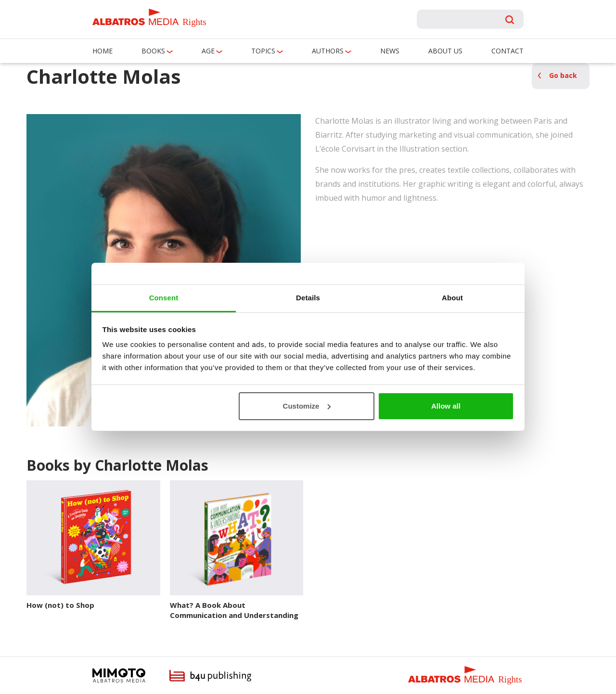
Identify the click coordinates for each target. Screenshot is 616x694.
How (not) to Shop (60, 605)
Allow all (446, 406)
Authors (328, 51)
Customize (307, 406)
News (390, 51)
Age (208, 51)
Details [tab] (308, 298)
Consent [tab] (164, 298)
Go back (563, 75)
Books (153, 51)
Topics (263, 51)
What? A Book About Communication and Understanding (234, 610)
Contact (507, 51)
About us (445, 51)
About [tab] (452, 298)
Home (103, 51)
